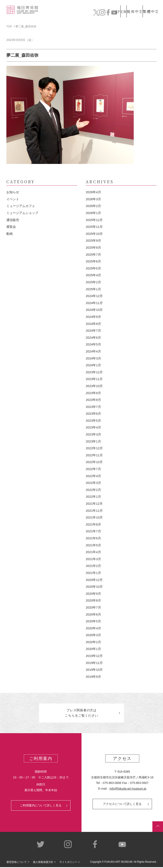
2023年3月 (93, 434)
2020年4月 (93, 628)
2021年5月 (93, 545)
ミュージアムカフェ (21, 206)
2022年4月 (93, 476)
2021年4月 (93, 552)
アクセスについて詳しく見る (122, 805)
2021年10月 (94, 517)
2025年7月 (93, 254)
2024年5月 (93, 344)
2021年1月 (93, 573)
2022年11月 (94, 455)
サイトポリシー (68, 863)
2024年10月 (94, 310)
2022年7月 (93, 469)
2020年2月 (93, 642)
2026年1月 (93, 213)
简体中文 (130, 5)
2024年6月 (93, 337)
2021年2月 (93, 566)
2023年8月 (93, 400)
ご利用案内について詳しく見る (41, 806)
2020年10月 (94, 587)
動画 (10, 234)
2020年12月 (94, 580)
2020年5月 (93, 621)
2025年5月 (93, 268)
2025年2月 (93, 282)
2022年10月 (94, 462)
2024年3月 (93, 358)
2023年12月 (94, 372)
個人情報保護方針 (43, 863)
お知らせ (13, 192)
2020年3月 (93, 635)
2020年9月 (93, 594)
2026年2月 (93, 206)
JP (101, 5)
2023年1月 (93, 441)
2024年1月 (93, 365)
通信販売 (13, 220)
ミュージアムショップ (22, 213)
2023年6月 (93, 414)
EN (114, 5)
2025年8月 (93, 247)
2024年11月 (94, 303)
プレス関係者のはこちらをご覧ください (81, 713)
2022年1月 (93, 497)
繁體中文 (150, 5)
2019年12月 (94, 656)
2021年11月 (94, 511)
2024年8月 (93, 324)
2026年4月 (93, 192)
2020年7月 (93, 607)
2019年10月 (94, 670)
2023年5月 (93, 421)
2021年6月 (93, 538)
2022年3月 (93, 483)
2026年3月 (93, 199)
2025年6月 (93, 261)
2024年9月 (93, 317)
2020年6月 (93, 614)
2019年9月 (93, 677)
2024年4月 (93, 351)
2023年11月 (94, 379)
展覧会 (11, 227)
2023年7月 (93, 407)
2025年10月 (94, 234)
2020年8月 (93, 600)
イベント (13, 199)
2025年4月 (93, 275)
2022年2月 (93, 490)
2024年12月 (94, 296)
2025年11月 (94, 227)
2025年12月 (94, 220)
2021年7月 (93, 531)
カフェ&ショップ (116, 13)
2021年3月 (93, 559)
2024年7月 (93, 330)
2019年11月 (94, 663)
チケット (149, 13)
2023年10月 (94, 386)
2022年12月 (94, 448)
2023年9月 (93, 393)
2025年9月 (93, 240)
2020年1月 (93, 649)
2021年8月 (93, 524)
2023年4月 (93, 427)
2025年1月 (93, 289)
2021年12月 (94, 504)
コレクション (60, 13)
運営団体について (17, 863)
